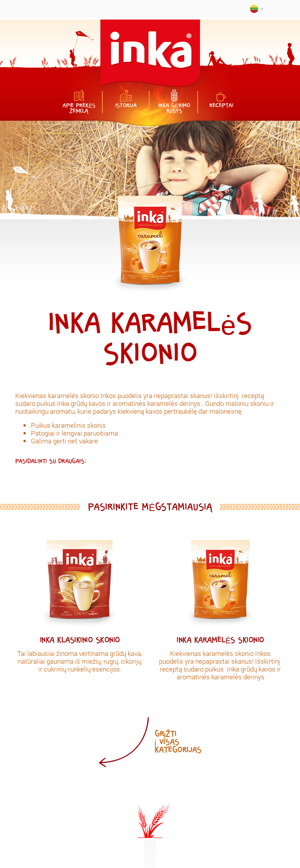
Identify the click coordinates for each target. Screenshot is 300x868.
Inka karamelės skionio (220, 640)
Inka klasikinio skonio (80, 640)
